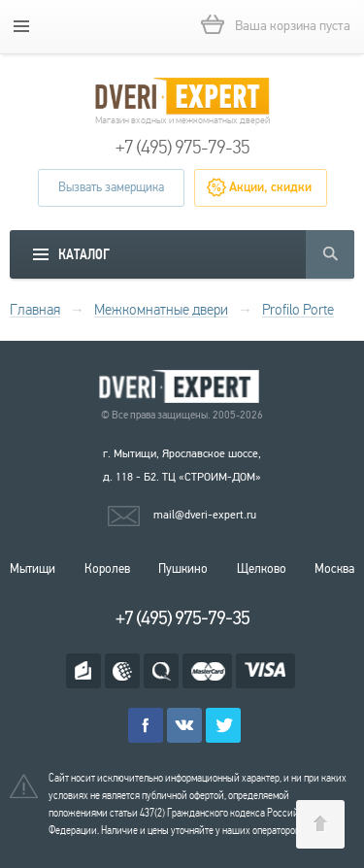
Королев (107, 569)
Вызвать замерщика (111, 187)
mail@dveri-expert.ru (205, 515)
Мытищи (33, 569)
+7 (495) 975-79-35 (182, 148)
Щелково (262, 569)
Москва (334, 569)
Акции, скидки (270, 187)
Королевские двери (182, 387)
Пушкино (183, 569)
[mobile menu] (21, 26)
